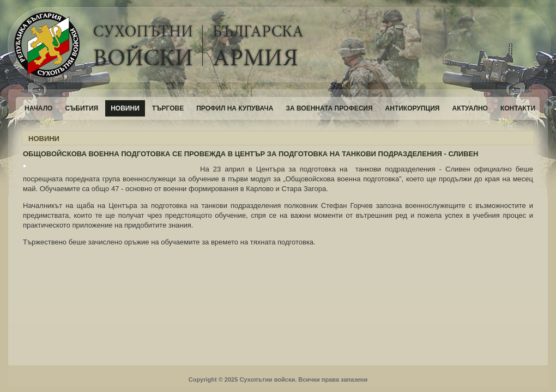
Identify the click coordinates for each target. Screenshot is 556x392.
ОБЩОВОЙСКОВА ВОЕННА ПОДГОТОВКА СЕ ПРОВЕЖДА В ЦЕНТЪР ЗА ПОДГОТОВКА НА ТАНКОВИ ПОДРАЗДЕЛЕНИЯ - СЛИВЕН (251, 154)
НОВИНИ (44, 139)
